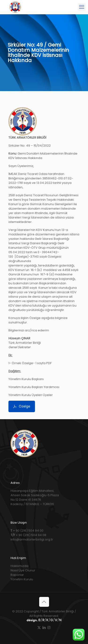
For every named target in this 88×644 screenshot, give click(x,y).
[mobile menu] (82, 7)
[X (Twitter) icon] (39, 627)
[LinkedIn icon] (44, 627)
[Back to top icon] (44, 602)
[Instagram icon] (49, 627)
